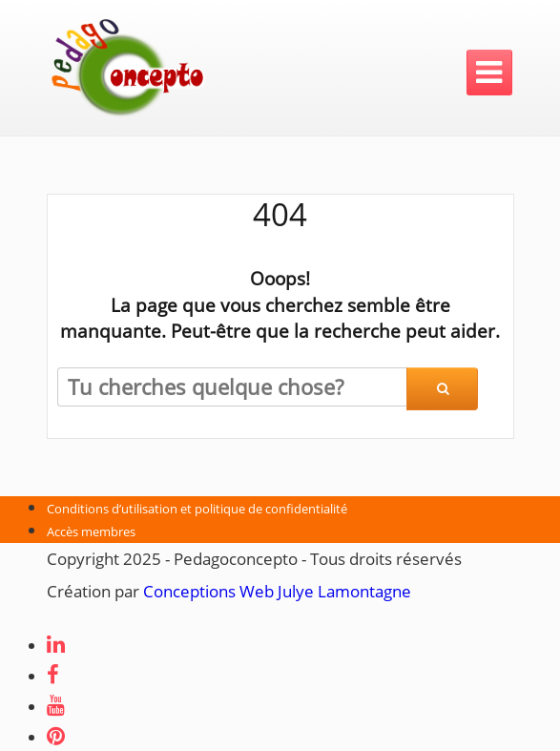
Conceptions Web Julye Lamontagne (277, 591)
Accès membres (91, 532)
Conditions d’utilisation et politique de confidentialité (197, 509)
